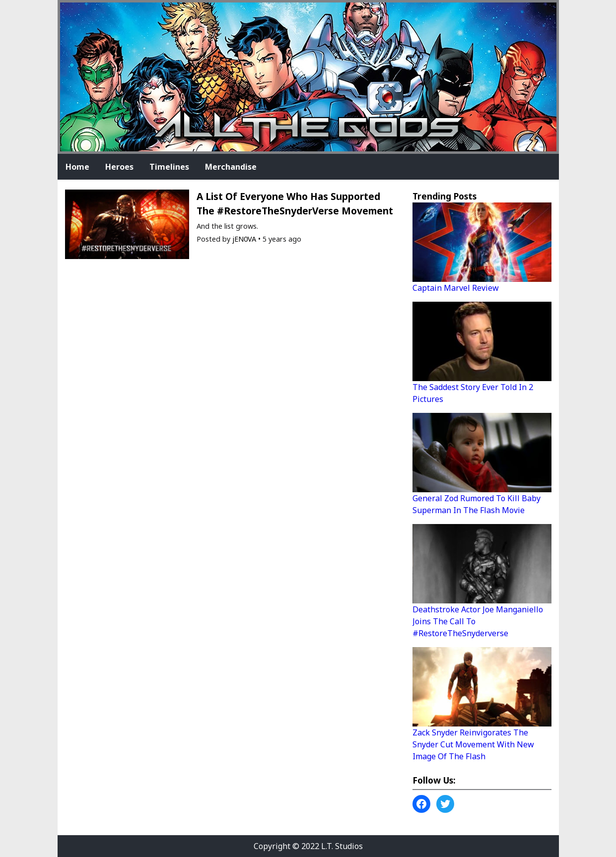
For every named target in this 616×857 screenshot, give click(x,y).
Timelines (169, 167)
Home (77, 167)
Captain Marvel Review (456, 288)
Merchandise (231, 167)
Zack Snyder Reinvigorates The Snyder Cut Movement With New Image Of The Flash (473, 744)
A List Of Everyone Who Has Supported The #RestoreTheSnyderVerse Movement (295, 203)
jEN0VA (244, 239)
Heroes (119, 167)
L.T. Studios (342, 846)
